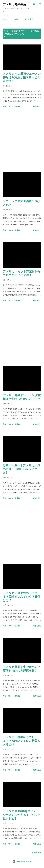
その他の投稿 (36, 853)
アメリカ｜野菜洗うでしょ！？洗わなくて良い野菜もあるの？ (22, 741)
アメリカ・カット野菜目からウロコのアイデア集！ (22, 273)
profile (16, 19)
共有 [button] (4, 106)
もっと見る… (30, 19)
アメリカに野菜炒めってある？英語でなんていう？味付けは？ (22, 597)
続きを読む (37, 106)
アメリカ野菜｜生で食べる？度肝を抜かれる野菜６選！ (22, 669)
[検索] (34, 4)
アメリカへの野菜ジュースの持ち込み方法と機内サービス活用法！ (22, 77)
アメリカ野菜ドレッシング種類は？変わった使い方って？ (22, 397)
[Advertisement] (22, 140)
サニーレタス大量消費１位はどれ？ (21, 203)
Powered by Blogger (22, 861)
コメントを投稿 (14, 106)
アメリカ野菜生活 (14, 4)
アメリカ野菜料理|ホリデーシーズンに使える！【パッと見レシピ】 (22, 815)
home (5, 19)
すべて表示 (35, 31)
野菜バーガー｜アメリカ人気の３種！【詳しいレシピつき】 (21, 469)
